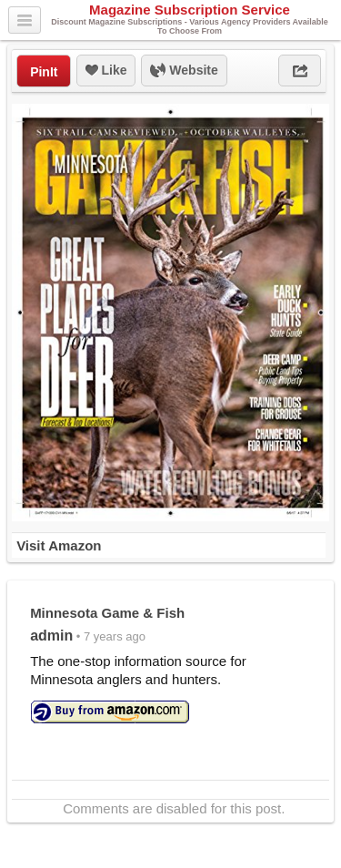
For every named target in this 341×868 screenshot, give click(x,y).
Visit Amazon (59, 545)
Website (184, 71)
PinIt (44, 72)
